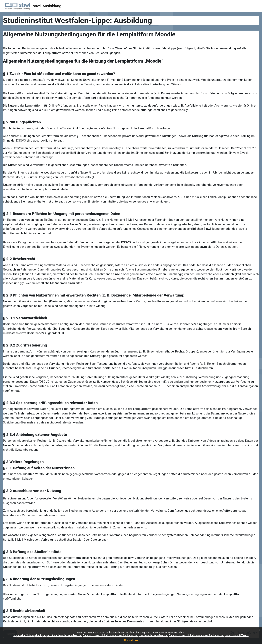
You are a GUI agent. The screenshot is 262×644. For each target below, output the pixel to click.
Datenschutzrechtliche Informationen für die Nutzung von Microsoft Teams (209, 635)
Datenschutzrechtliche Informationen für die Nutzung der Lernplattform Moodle (125, 635)
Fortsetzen (131, 640)
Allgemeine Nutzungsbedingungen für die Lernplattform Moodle (48, 635)
